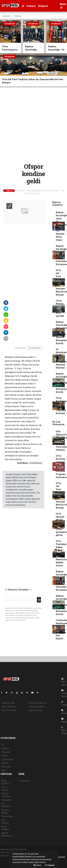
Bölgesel (43, 6)
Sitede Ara (25, 781)
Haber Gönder (36, 710)
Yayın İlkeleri (9, 707)
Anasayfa (7, 16)
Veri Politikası (9, 710)
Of (23, 6)
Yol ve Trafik (5, 788)
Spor (4, 770)
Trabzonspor (8, 759)
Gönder (40, 600)
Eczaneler (6, 800)
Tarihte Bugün (5, 811)
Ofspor (5, 756)
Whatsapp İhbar (37, 707)
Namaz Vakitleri (6, 795)
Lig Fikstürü (6, 805)
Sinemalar (7, 816)
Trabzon (31, 6)
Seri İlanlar (5, 821)
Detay (37, 865)
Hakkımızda (8, 703)
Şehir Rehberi (6, 828)
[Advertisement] (33, 125)
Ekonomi (6, 767)
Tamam (50, 865)
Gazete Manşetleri (7, 834)
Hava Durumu (6, 782)
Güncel (5, 763)
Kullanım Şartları (38, 703)
